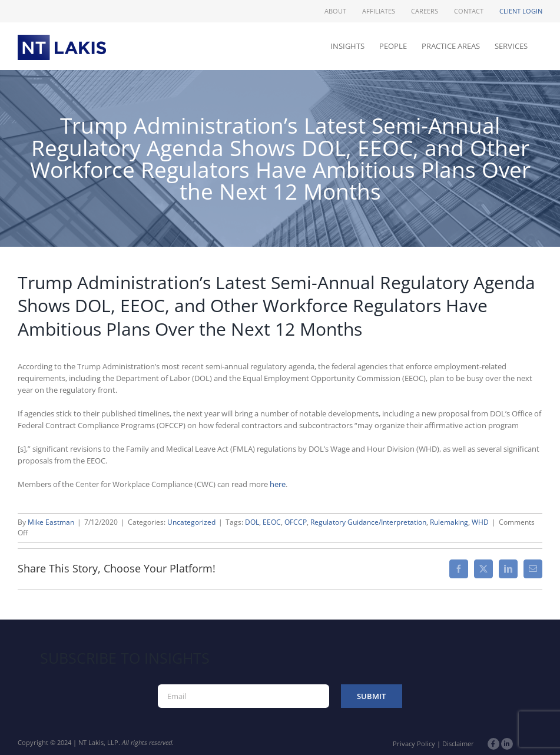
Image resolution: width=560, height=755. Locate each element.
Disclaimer (458, 744)
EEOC (272, 522)
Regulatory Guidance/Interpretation (368, 522)
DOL (252, 522)
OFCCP (296, 522)
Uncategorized (191, 522)
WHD (480, 522)
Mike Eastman (51, 522)
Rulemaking (449, 522)
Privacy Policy (414, 744)
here (278, 484)
